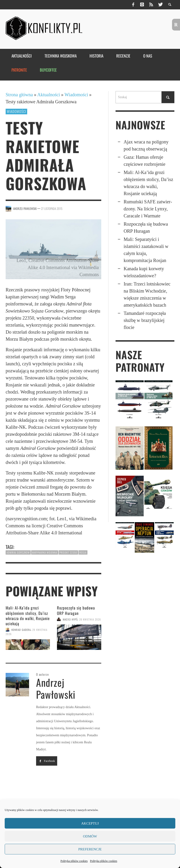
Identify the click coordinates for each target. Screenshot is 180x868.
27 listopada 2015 (52, 209)
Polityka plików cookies (74, 861)
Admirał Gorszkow (18, 552)
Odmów (90, 836)
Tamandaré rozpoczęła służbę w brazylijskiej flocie (145, 320)
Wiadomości (76, 95)
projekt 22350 (68, 552)
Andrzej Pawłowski (25, 209)
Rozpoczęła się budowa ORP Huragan (76, 610)
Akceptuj (90, 823)
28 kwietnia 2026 (90, 619)
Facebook (47, 761)
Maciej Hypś (70, 619)
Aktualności (49, 95)
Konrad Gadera (21, 630)
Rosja (83, 552)
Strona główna (19, 95)
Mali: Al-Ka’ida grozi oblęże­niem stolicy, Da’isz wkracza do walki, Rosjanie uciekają (28, 615)
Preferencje (90, 849)
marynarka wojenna (45, 552)
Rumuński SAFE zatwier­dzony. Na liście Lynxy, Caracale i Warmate (148, 209)
